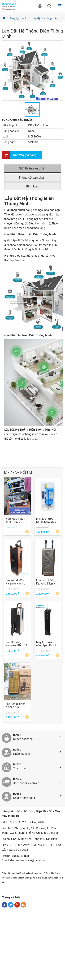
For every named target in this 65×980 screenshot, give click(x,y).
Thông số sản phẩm (32, 178)
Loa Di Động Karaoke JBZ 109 (16, 644)
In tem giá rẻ (41, 878)
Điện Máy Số (44, 811)
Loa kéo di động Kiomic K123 (16, 705)
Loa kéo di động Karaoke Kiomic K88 (16, 582)
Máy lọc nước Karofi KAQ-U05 (46, 520)
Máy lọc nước (19, 18)
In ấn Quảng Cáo (14, 878)
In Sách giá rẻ (29, 878)
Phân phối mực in (10, 873)
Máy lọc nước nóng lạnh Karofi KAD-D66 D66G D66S (46, 644)
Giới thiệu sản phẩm (32, 168)
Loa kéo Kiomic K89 (34, 873)
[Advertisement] (32, 945)
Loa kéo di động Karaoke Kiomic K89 (46, 582)
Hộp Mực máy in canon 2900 (16, 520)
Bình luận (32, 186)
